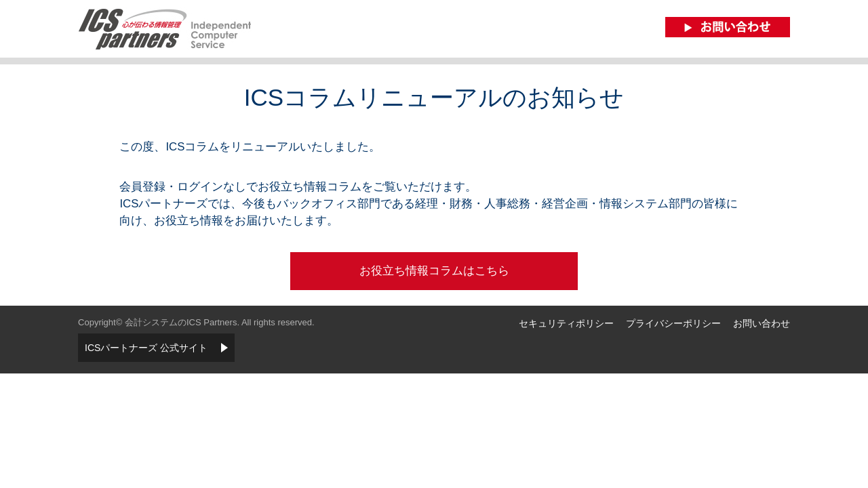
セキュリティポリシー (566, 323)
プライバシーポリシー (673, 323)
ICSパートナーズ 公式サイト (146, 348)
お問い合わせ (762, 323)
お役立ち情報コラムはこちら (434, 271)
